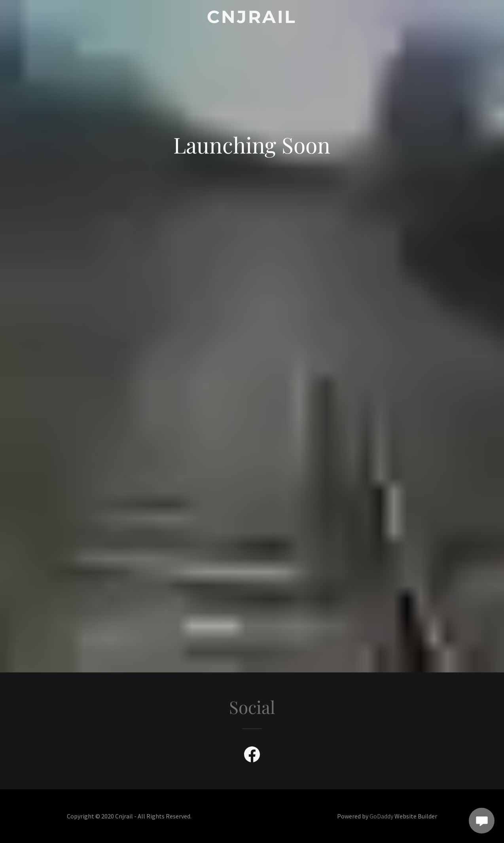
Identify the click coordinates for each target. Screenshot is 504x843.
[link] (252, 20)
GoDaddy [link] (381, 816)
